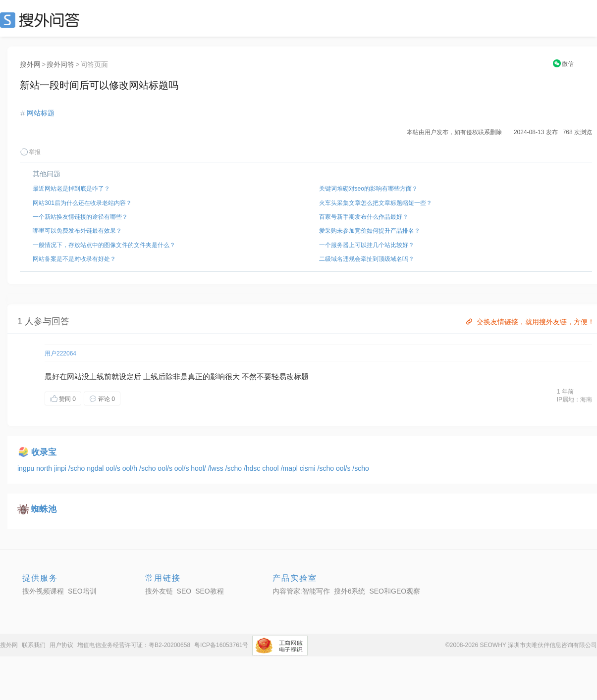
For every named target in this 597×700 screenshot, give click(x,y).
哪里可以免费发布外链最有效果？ (77, 231)
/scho (78, 468)
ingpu (27, 468)
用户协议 (61, 645)
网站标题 (41, 113)
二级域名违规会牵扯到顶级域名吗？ (367, 259)
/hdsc (253, 468)
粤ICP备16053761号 (221, 645)
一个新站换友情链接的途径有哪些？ (80, 217)
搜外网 (30, 64)
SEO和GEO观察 (395, 591)
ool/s (114, 468)
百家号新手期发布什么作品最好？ (364, 217)
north (45, 468)
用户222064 (60, 353)
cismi (309, 468)
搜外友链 (159, 591)
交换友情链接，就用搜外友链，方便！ (529, 322)
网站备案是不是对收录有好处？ (74, 259)
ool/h (131, 468)
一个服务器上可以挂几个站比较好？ (367, 245)
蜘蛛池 (44, 509)
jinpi (61, 468)
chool (271, 468)
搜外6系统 (350, 591)
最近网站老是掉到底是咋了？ (71, 189)
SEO (42, 20)
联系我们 (34, 645)
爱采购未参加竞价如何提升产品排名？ (370, 231)
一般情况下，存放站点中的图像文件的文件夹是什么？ (104, 245)
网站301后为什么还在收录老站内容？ (82, 203)
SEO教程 (210, 591)
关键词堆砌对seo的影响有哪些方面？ (368, 189)
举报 (30, 152)
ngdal (96, 468)
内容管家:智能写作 (301, 591)
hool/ (199, 468)
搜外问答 (60, 64)
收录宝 (44, 452)
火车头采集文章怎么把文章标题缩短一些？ (376, 203)
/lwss (217, 468)
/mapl (290, 468)
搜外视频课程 (43, 591)
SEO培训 (82, 591)
